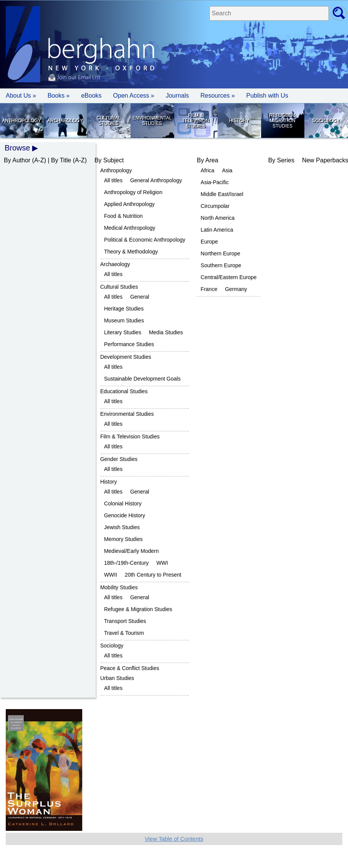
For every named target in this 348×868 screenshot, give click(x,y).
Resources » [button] (217, 96)
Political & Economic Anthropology (145, 240)
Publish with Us (267, 96)
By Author (17, 160)
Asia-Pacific (215, 182)
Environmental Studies (152, 121)
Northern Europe (221, 253)
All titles (113, 180)
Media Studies (166, 332)
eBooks (91, 96)
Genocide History (125, 515)
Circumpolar (215, 206)
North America (218, 218)
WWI (162, 563)
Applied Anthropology (129, 204)
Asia (227, 170)
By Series (281, 160)
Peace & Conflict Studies (130, 668)
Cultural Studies (108, 121)
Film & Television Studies (195, 121)
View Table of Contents (174, 839)
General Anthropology (156, 180)
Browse (17, 148)
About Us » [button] (21, 96)
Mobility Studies (119, 587)
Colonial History (123, 503)
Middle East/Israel (222, 194)
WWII (111, 575)
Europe (209, 242)
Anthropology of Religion (133, 192)
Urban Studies (117, 678)
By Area (207, 160)
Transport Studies (125, 621)
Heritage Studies (124, 309)
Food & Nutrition (123, 216)
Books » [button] (59, 96)
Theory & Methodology (131, 252)
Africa (207, 170)
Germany (236, 289)
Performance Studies (129, 344)
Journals (177, 96)
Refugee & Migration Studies (282, 121)
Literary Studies (123, 332)
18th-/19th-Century (127, 563)
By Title (61, 160)
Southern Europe (221, 265)
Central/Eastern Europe (229, 277)
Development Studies (126, 357)
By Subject (109, 160)
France (209, 289)
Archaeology (65, 121)
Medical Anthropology (130, 228)
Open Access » (134, 96)
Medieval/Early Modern (132, 551)
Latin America (217, 230)
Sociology (326, 121)
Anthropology (22, 121)
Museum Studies (124, 320)
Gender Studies (119, 459)
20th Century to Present (153, 575)
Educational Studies (124, 391)
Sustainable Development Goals (142, 379)
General (140, 297)
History (239, 121)
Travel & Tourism (124, 633)
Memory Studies (123, 539)
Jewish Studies (122, 527)
